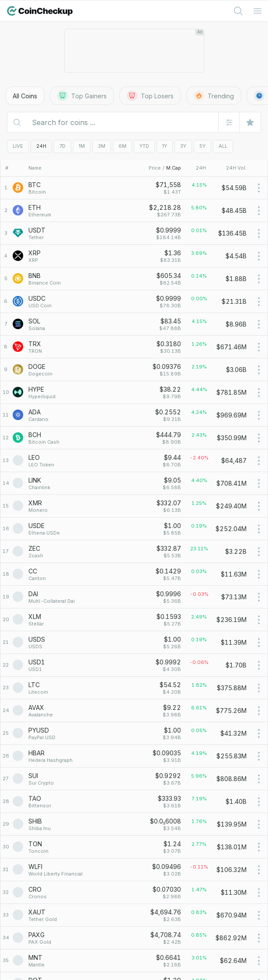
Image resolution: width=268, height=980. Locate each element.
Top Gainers (82, 96)
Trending (214, 96)
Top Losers (150, 96)
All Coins (25, 96)
